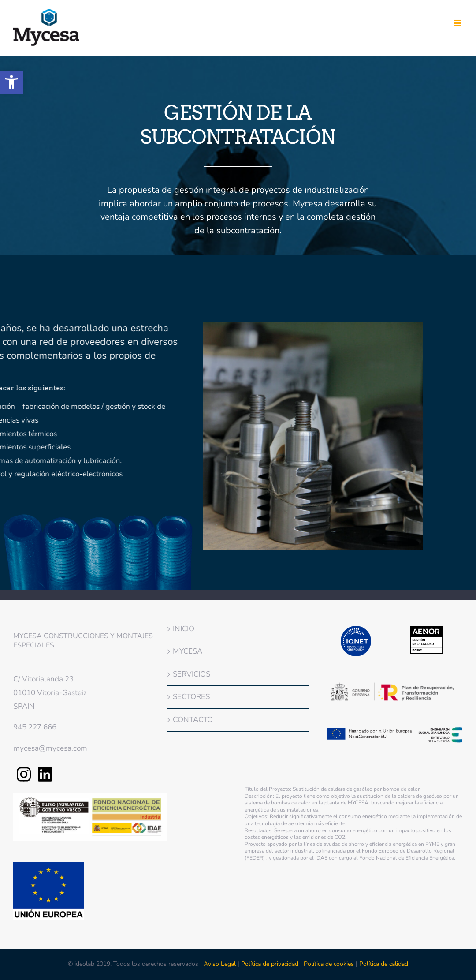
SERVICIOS (192, 674)
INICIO (184, 629)
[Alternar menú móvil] (458, 23)
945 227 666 (35, 727)
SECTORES (191, 697)
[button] (11, 82)
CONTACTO (193, 720)
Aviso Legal (221, 964)
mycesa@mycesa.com (50, 748)
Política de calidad (384, 964)
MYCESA (188, 651)
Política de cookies (329, 964)
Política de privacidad (270, 964)
